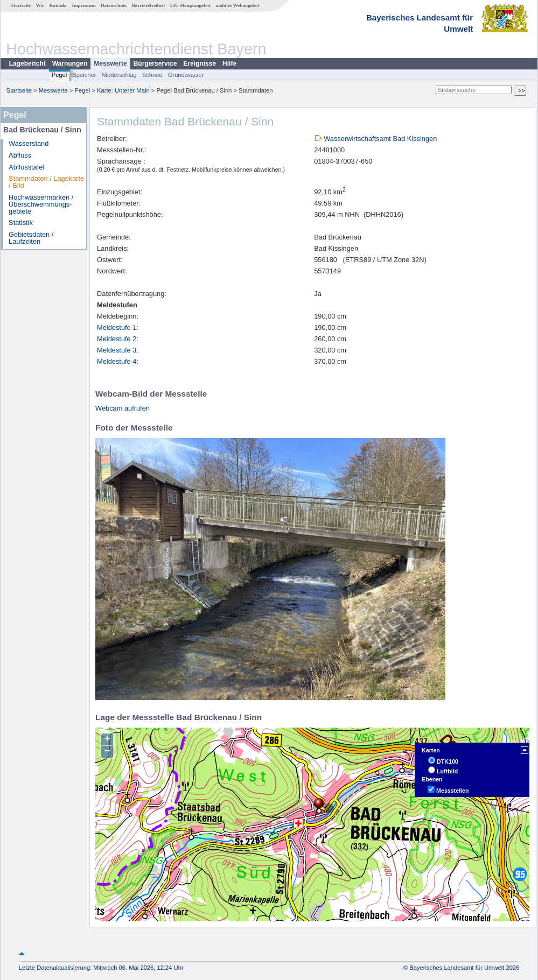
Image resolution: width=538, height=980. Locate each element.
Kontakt (58, 5)
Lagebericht (27, 64)
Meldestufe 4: (118, 361)
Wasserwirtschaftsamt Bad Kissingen (380, 139)
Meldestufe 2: (118, 339)
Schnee (152, 75)
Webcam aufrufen (123, 408)
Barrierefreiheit (149, 5)
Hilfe (229, 64)
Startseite (21, 5)
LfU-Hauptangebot (190, 5)
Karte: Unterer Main (123, 90)
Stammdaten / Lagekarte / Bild (46, 182)
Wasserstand (29, 143)
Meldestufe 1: (118, 327)
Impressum (83, 5)
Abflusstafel (26, 167)
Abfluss (20, 155)
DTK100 (448, 762)
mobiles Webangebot (237, 5)
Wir (40, 5)
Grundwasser (186, 75)
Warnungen (70, 64)
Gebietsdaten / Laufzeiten (31, 238)
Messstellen (452, 791)
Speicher (84, 75)
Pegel (60, 75)
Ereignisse (200, 64)
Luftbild (447, 771)
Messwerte (110, 64)
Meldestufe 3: (118, 350)
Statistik (21, 223)
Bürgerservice (155, 64)
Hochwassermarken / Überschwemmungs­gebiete (41, 204)
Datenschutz (114, 5)
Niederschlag (119, 75)
